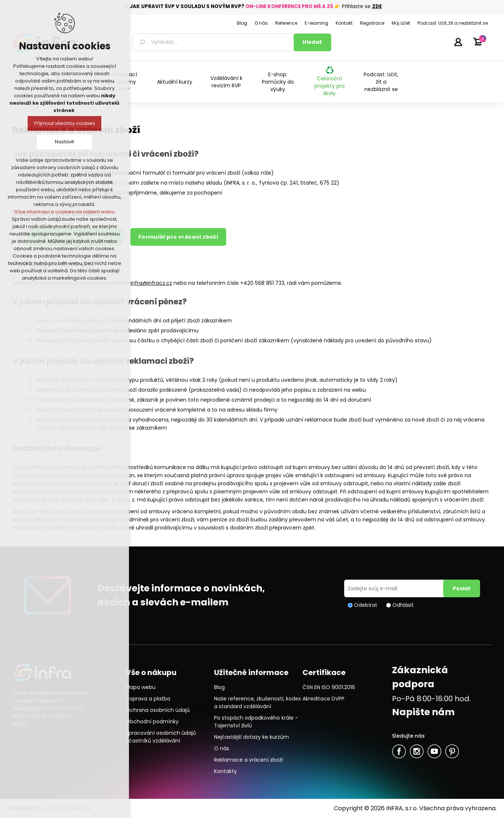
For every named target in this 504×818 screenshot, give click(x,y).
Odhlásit (403, 605)
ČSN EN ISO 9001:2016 (329, 687)
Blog (219, 687)
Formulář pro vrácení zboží (178, 237)
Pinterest (452, 751)
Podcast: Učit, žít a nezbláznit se (381, 82)
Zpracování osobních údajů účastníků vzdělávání (161, 737)
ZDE (377, 6)
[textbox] (214, 42)
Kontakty (225, 771)
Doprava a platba (148, 699)
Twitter (417, 751)
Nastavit (64, 142)
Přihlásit (458, 42)
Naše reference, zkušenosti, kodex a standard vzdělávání (258, 702)
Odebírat (366, 605)
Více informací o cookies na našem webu (64, 212)
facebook (399, 751)
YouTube (434, 751)
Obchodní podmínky (152, 721)
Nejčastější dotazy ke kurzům (251, 737)
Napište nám (423, 712)
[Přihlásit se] (395, 588)
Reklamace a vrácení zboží (248, 760)
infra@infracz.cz (151, 283)
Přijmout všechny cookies (65, 123)
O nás (222, 748)
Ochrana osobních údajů (158, 710)
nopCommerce (67, 808)
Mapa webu (141, 687)
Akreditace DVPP (323, 699)
